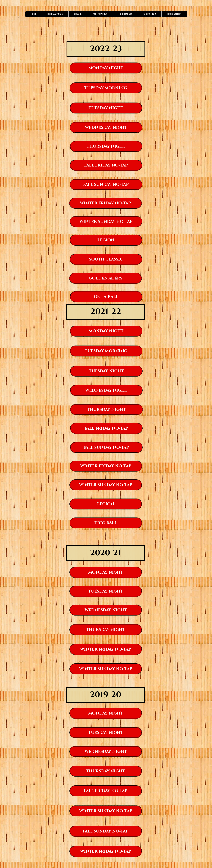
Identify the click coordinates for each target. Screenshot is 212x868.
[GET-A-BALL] (106, 297)
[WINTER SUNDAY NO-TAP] (106, 222)
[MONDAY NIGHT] (106, 68)
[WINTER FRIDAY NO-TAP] (106, 203)
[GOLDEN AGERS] (106, 278)
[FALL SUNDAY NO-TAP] (106, 184)
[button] (55, 14)
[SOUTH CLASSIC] (106, 259)
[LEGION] (106, 240)
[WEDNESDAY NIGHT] (106, 127)
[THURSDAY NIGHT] (106, 146)
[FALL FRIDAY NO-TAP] (106, 165)
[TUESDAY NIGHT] (106, 108)
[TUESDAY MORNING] (106, 88)
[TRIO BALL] (106, 523)
